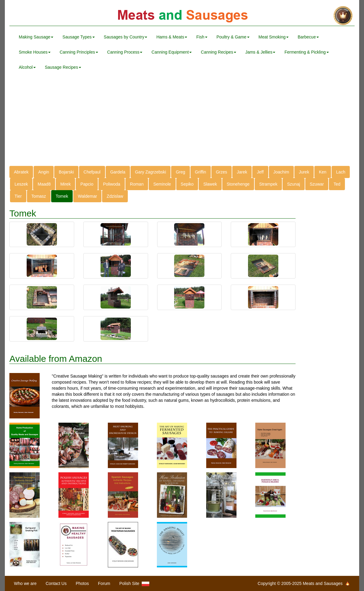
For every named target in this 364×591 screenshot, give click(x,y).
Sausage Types (78, 37)
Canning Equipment (172, 52)
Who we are (25, 583)
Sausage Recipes (63, 67)
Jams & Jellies (260, 52)
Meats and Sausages (182, 16)
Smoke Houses (35, 52)
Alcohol (27, 67)
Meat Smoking (274, 37)
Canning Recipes (218, 52)
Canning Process (125, 52)
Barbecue (308, 37)
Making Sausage (36, 37)
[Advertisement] (182, 124)
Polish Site (134, 584)
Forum (104, 583)
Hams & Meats (172, 37)
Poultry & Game (233, 37)
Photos (82, 583)
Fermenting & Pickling (306, 52)
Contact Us (56, 583)
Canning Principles (79, 52)
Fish (202, 37)
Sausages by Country (126, 37)
